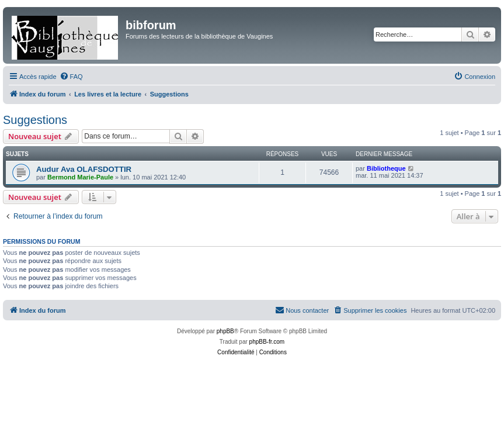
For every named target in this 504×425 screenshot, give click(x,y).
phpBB (225, 331)
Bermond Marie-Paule (80, 177)
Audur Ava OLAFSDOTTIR (84, 169)
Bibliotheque (386, 168)
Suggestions (35, 120)
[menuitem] (71, 77)
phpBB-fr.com (267, 342)
